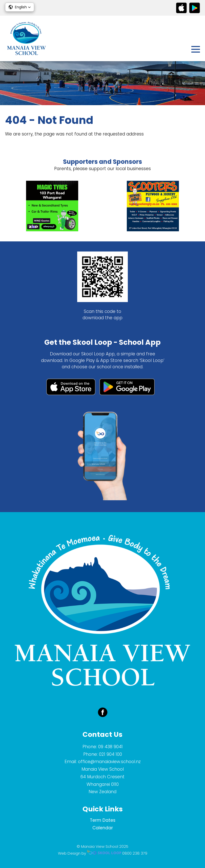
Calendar (103, 828)
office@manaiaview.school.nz (109, 762)
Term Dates (103, 820)
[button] (20, 7)
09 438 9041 (110, 747)
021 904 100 (110, 754)
